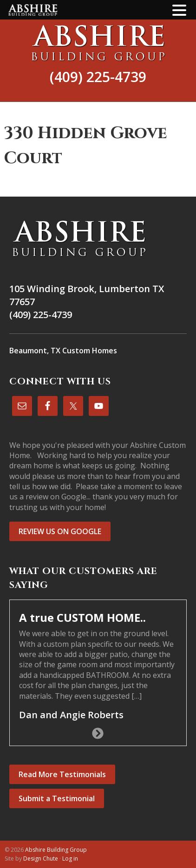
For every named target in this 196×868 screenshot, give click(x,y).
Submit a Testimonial (57, 798)
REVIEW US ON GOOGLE (60, 531)
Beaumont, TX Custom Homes (63, 351)
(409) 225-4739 (98, 77)
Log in (70, 858)
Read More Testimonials (62, 774)
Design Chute (41, 858)
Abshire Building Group (98, 43)
